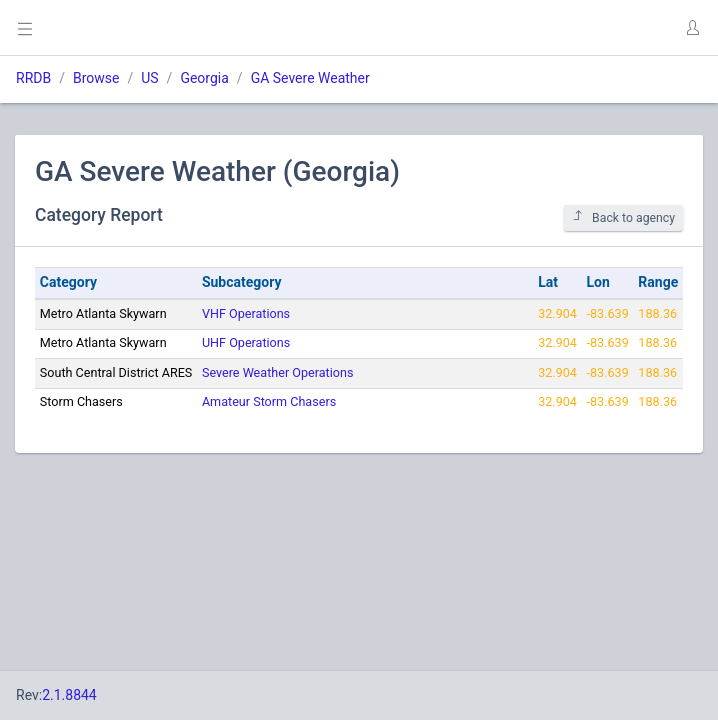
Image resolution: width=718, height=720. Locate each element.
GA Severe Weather (310, 78)
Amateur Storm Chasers (269, 401)
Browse (96, 78)
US (149, 78)
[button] (692, 28)
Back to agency (623, 217)
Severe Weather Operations (277, 372)
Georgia (204, 78)
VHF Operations (246, 313)
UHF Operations (246, 342)
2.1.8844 (69, 695)
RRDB (33, 78)
